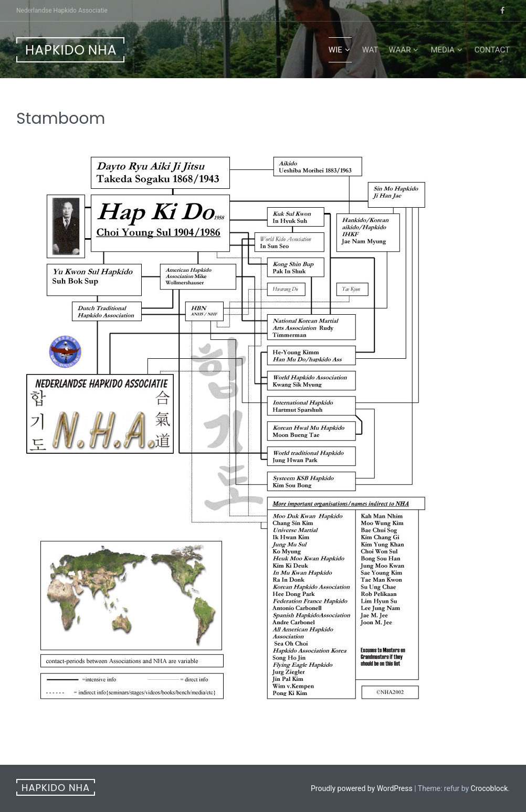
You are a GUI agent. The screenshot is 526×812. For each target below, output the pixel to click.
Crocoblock (490, 788)
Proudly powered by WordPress (362, 788)
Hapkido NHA (71, 50)
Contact (492, 50)
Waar (400, 50)
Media (442, 50)
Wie (335, 50)
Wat (370, 50)
